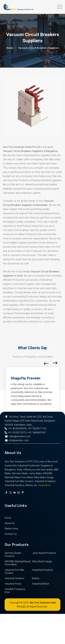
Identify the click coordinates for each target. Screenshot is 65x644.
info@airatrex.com (17, 440)
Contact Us (11, 534)
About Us (10, 523)
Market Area (11, 529)
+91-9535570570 (16, 433)
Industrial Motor (41, 584)
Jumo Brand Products (44, 553)
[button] (29, 426)
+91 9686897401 (37, 433)
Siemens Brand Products (13, 555)
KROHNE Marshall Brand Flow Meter (18, 563)
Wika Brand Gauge (42, 561)
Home (8, 518)
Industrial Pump (13, 584)
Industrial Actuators (43, 570)
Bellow (36, 578)
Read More (44, 485)
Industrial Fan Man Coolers (14, 571)
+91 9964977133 (37, 429)
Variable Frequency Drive (15, 591)
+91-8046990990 (16, 429)
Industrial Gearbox (15, 578)
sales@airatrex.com (18, 436)
